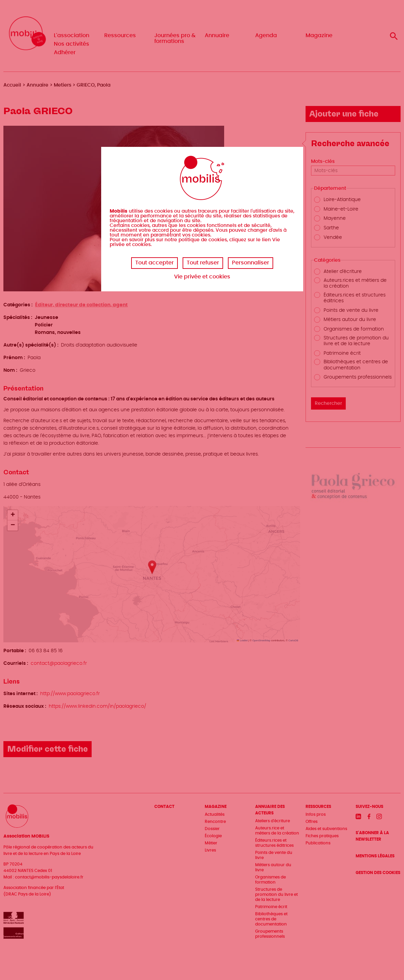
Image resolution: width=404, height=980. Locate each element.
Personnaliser (251, 263)
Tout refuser (203, 263)
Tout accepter (154, 263)
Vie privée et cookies (202, 277)
